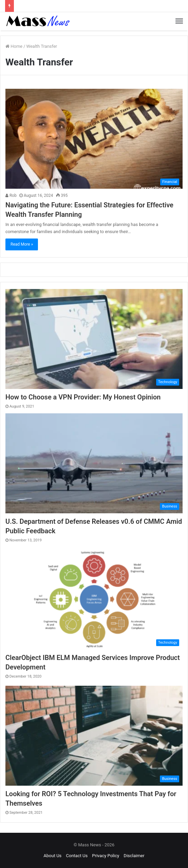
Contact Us (77, 856)
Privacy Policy (106, 856)
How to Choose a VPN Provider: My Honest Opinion (83, 397)
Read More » (22, 244)
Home (14, 46)
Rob (11, 195)
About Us (53, 856)
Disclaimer (134, 856)
